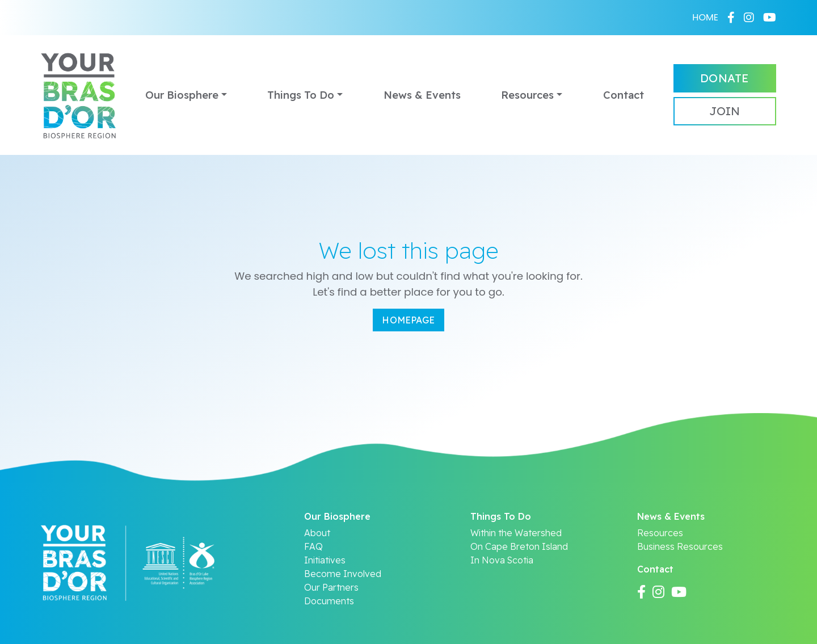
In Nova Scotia (502, 560)
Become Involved (343, 574)
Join (725, 111)
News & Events (422, 95)
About (317, 533)
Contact (624, 95)
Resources (527, 95)
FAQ (313, 546)
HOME (705, 17)
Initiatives (325, 560)
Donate (725, 78)
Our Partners (331, 587)
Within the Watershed (516, 533)
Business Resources (680, 546)
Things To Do (301, 95)
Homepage (408, 320)
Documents (329, 601)
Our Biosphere (182, 95)
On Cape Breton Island (519, 546)
